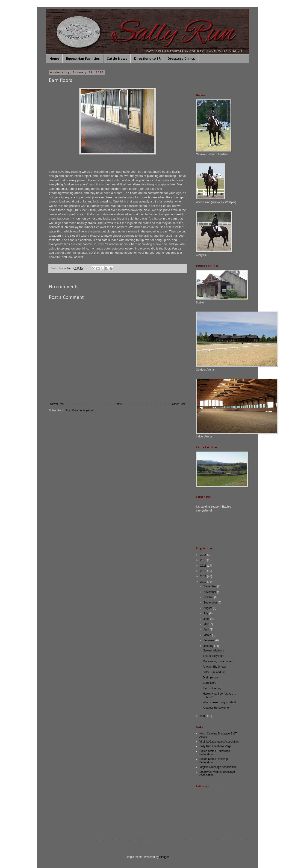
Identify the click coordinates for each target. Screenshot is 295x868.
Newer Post (57, 404)
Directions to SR (147, 58)
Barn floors (209, 683)
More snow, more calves (218, 661)
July (206, 613)
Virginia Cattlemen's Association (219, 742)
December (210, 586)
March (208, 635)
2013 (204, 566)
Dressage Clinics (181, 58)
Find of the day (212, 688)
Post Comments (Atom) (80, 410)
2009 (204, 716)
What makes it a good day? (220, 702)
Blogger (164, 857)
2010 (204, 582)
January (209, 646)
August (208, 608)
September (211, 603)
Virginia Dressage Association (218, 767)
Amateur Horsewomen (217, 708)
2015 (204, 560)
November (210, 592)
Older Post (178, 404)
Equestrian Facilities (83, 58)
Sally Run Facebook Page (215, 746)
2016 (204, 555)
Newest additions (213, 651)
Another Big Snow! (214, 667)
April (207, 630)
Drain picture (211, 678)
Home (54, 58)
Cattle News (117, 58)
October (209, 597)
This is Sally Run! (214, 656)
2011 (204, 576)
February (209, 640)
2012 (204, 571)
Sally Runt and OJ (214, 672)
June (207, 619)
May (206, 624)
